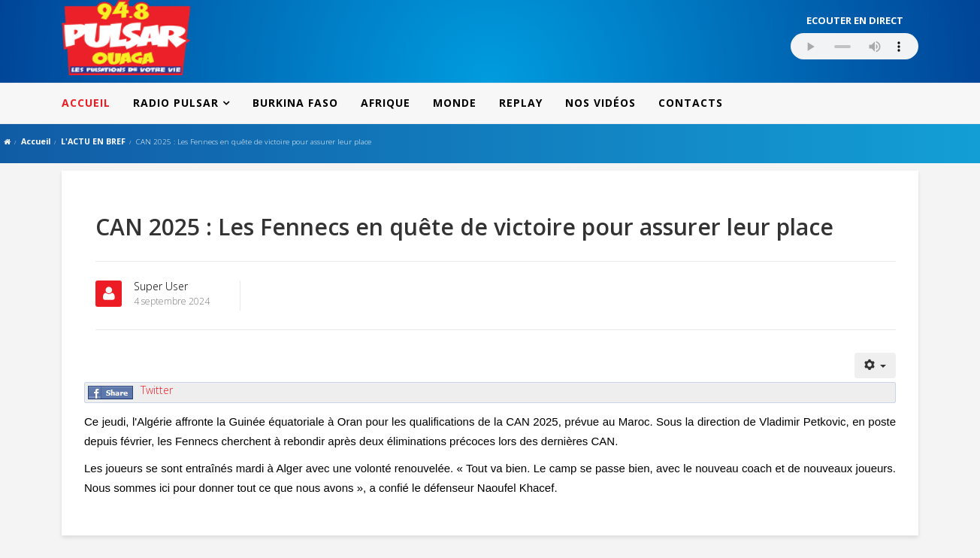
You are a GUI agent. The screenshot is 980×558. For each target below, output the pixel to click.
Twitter (157, 390)
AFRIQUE (386, 103)
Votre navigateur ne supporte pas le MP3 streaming (854, 46)
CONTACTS (691, 103)
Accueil (36, 141)
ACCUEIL (86, 103)
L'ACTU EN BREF (93, 141)
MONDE (455, 103)
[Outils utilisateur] (876, 365)
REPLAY (521, 103)
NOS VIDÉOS (600, 103)
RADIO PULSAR (176, 103)
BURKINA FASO (295, 103)
